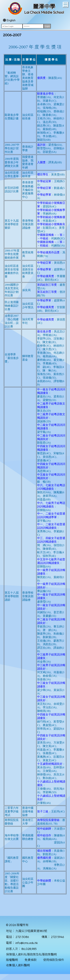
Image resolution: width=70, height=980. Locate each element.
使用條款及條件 (54, 960)
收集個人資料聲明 (18, 965)
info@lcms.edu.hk (27, 943)
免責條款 (31, 960)
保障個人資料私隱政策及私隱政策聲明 (31, 954)
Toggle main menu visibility (66, 4)
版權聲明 (12, 960)
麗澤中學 (44, 7)
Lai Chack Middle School (44, 12)
